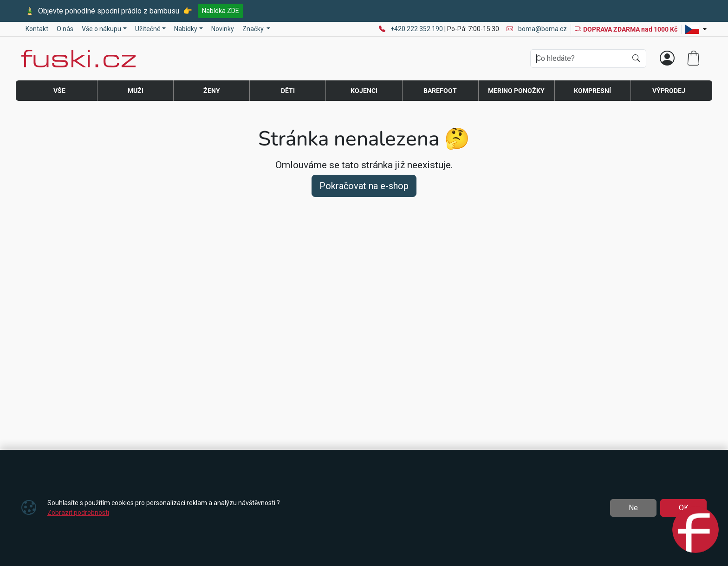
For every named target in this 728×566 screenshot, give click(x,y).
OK (684, 508)
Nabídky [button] (186, 29)
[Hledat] (636, 59)
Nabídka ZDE (221, 11)
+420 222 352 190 (417, 29)
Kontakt (37, 29)
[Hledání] (579, 59)
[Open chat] (695, 531)
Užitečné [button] (148, 29)
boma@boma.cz (537, 29)
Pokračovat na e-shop (364, 186)
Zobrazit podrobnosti (78, 513)
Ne (633, 508)
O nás (65, 29)
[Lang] (696, 29)
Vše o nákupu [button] (101, 29)
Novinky (223, 29)
